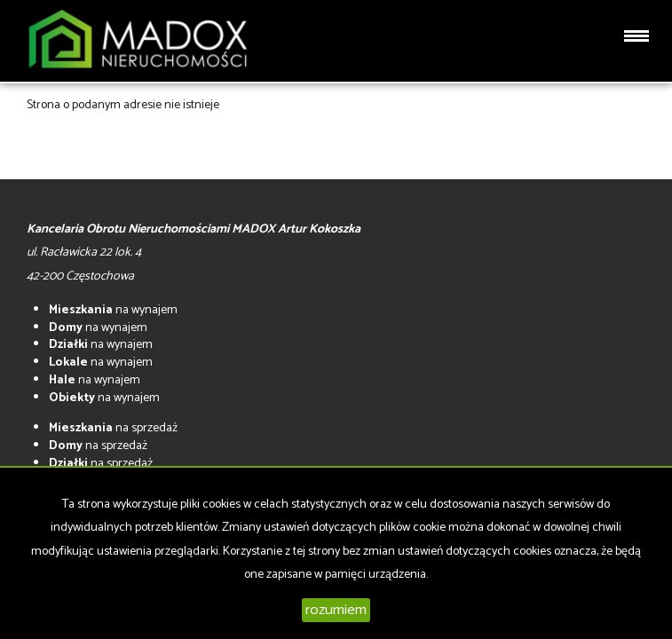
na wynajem (113, 310)
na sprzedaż (113, 428)
